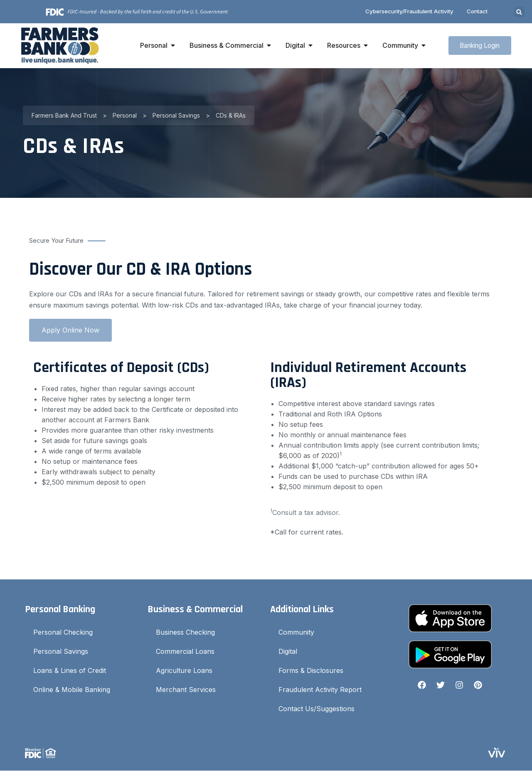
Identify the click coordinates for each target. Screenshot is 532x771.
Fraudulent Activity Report (320, 690)
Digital (288, 652)
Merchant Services (186, 690)
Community (296, 633)
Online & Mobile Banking (72, 690)
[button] (519, 12)
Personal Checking (63, 633)
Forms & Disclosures (311, 671)
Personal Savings (61, 652)
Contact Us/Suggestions (316, 709)
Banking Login (477, 46)
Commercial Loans (185, 652)
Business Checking (185, 633)
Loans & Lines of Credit (70, 671)
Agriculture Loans (184, 671)
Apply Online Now (70, 330)
